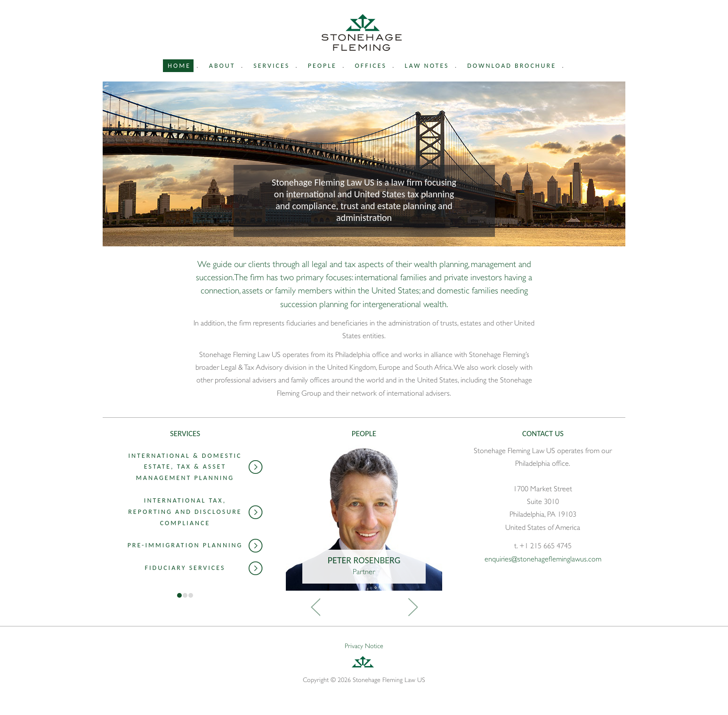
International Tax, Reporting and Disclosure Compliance (195, 512)
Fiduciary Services (204, 569)
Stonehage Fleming (362, 32)
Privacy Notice (364, 646)
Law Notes (427, 66)
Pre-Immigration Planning (195, 546)
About (222, 66)
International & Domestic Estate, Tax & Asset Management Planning (195, 467)
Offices (371, 66)
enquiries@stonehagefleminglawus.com (543, 559)
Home (179, 66)
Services (271, 66)
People (322, 66)
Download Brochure (512, 66)
